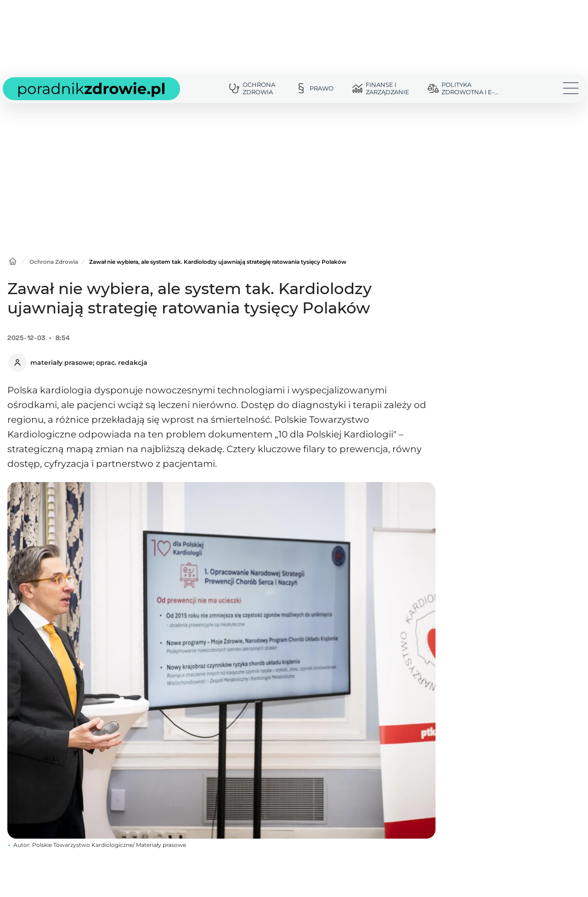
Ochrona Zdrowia (54, 262)
